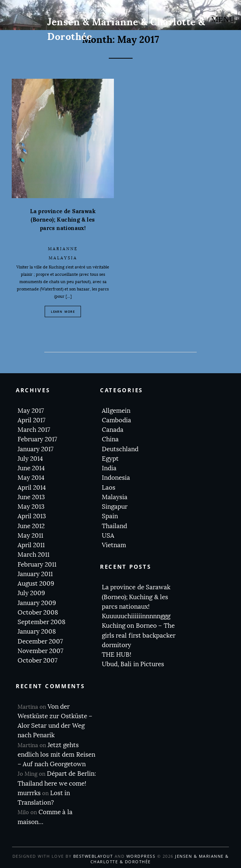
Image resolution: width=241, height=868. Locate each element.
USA (108, 536)
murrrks (29, 793)
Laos (109, 488)
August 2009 (36, 584)
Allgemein (116, 411)
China (110, 439)
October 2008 (38, 613)
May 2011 (30, 536)
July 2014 (30, 459)
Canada (113, 430)
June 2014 (31, 468)
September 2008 (42, 622)
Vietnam (114, 545)
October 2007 (38, 661)
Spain (110, 516)
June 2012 (31, 526)
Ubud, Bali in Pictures (133, 664)
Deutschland (120, 449)
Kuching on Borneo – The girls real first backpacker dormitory (139, 635)
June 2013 (31, 497)
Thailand (114, 526)
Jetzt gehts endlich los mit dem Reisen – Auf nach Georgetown (56, 755)
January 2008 (37, 632)
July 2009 (31, 593)
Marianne (63, 249)
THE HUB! (117, 655)
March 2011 (34, 555)
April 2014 (32, 488)
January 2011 (35, 574)
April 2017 (31, 420)
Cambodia (116, 420)
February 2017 (37, 439)
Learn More (63, 311)
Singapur (115, 507)
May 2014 (31, 478)
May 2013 (31, 507)
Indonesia (116, 478)
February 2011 (37, 565)
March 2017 (34, 430)
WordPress (141, 856)
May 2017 (31, 411)
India (109, 468)
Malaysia (63, 258)
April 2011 (31, 545)
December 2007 (40, 641)
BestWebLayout (93, 856)
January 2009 (37, 603)
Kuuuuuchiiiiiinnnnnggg (136, 616)
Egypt (110, 459)
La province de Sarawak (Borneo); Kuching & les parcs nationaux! (63, 220)
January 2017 (36, 449)
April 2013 (32, 516)
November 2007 (40, 651)
